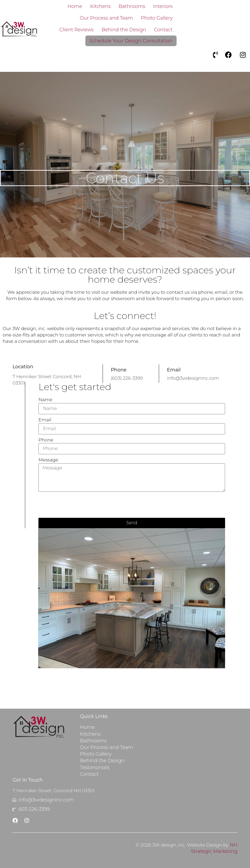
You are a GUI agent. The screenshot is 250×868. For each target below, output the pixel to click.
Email (45, 418)
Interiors (163, 6)
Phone (46, 439)
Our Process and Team (106, 18)
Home (75, 6)
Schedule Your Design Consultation (131, 41)
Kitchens (100, 6)
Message (48, 459)
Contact (163, 30)
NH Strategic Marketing (214, 848)
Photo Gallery (157, 18)
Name (45, 398)
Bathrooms (132, 6)
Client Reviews (76, 30)
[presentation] (79, 503)
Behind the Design (124, 30)
